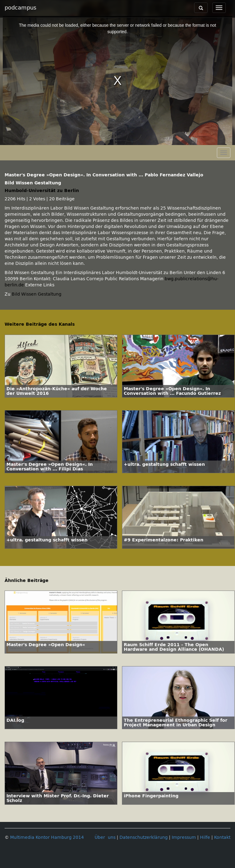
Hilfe (205, 837)
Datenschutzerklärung (144, 837)
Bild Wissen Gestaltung (37, 294)
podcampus (20, 8)
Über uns (105, 837)
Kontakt (222, 837)
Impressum (184, 837)
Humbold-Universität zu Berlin (42, 191)
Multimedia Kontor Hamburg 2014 (47, 837)
